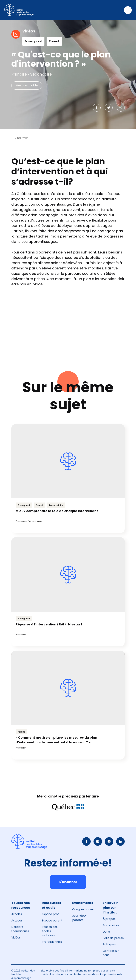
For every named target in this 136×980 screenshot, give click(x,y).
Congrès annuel (83, 909)
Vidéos (16, 938)
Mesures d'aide (27, 85)
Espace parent (52, 920)
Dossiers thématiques (20, 929)
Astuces (17, 920)
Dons (106, 932)
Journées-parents (80, 918)
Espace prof (50, 914)
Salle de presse (113, 938)
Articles (17, 914)
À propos (109, 919)
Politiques (109, 944)
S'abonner (68, 882)
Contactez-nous (111, 953)
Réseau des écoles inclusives (50, 931)
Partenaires (111, 925)
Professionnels (52, 942)
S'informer (21, 138)
